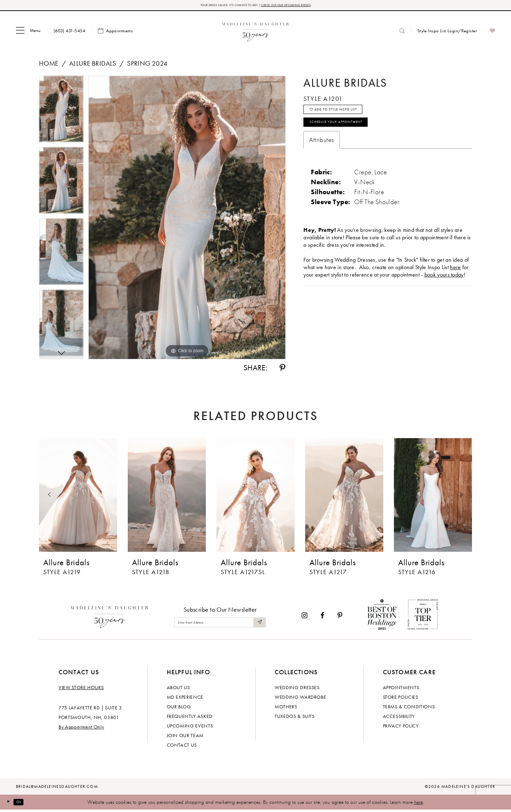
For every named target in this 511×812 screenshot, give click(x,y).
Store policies (401, 699)
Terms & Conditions (409, 709)
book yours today (444, 291)
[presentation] (78, 497)
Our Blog (179, 709)
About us (178, 690)
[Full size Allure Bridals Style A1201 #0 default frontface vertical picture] (187, 220)
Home (49, 66)
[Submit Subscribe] (258, 625)
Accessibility (399, 718)
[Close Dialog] (11, 804)
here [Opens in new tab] (455, 283)
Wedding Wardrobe (300, 699)
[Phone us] (69, 33)
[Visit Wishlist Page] (492, 33)
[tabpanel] (61, 113)
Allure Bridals (93, 66)
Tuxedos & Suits (295, 718)
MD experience (185, 699)
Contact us (182, 747)
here (419, 804)
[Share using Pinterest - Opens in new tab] (282, 370)
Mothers (286, 709)
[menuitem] (28, 33)
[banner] (256, 33)
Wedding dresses (297, 690)
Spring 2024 (147, 66)
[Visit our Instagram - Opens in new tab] (304, 618)
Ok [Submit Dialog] (26, 804)
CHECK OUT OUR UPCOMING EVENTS (305, 6)
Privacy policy (401, 728)
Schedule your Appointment (353, 136)
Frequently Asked (190, 718)
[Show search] (402, 33)
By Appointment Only (81, 729)
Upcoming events (190, 728)
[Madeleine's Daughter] (109, 618)
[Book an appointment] (115, 33)
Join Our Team (185, 737)
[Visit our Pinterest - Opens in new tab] (340, 618)
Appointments (401, 690)
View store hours (81, 690)
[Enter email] (220, 625)
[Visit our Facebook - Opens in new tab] (322, 618)
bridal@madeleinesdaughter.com (57, 789)
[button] (28, 33)
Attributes (322, 156)
